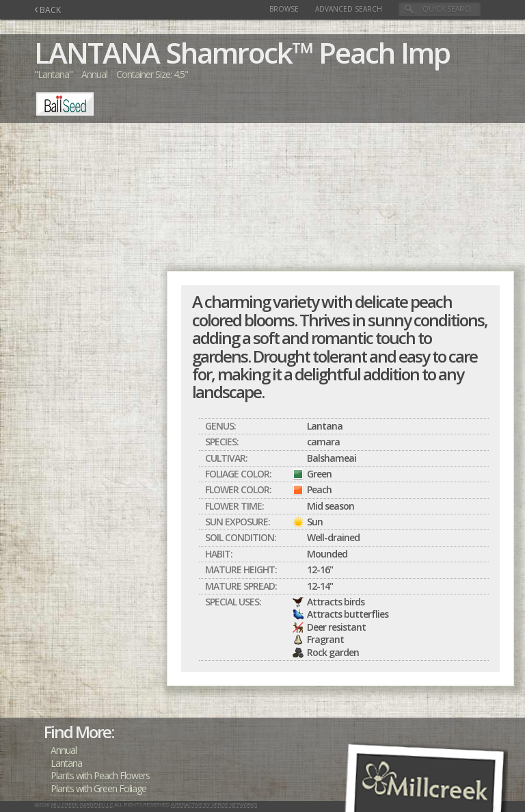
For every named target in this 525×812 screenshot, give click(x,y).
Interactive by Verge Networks (214, 805)
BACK (48, 10)
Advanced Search (349, 9)
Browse (284, 9)
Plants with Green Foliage (98, 788)
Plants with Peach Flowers (100, 775)
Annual (64, 750)
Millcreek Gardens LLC (82, 805)
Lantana (66, 763)
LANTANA (97, 52)
